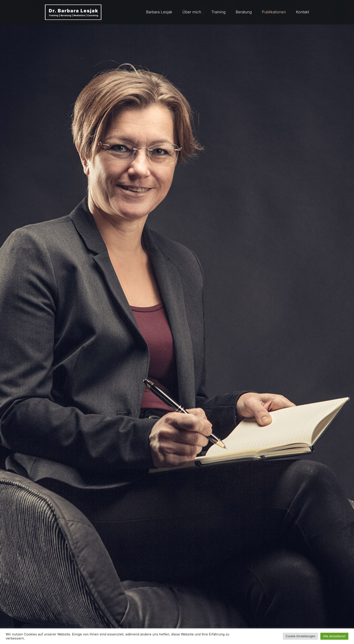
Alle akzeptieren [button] (334, 636)
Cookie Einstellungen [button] (300, 636)
